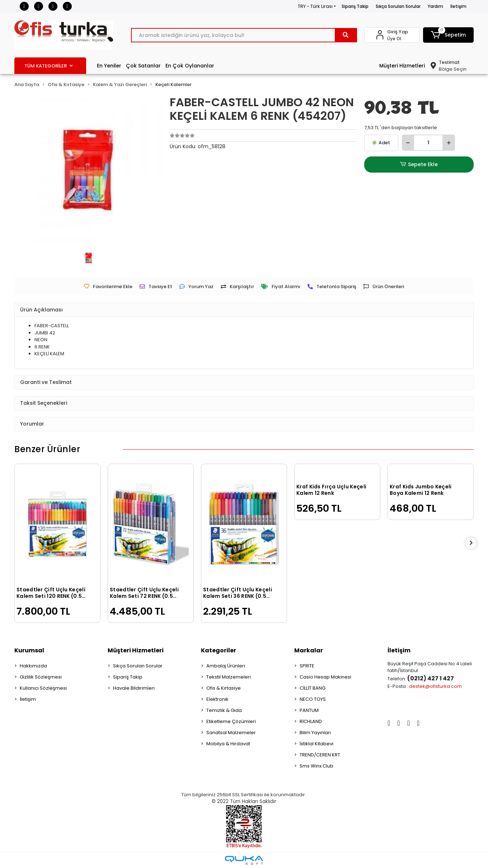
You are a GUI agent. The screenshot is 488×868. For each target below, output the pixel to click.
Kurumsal (29, 650)
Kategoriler (219, 650)
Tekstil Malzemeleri (229, 677)
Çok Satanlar (143, 66)
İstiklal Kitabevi (316, 744)
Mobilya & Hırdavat (228, 744)
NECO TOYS (313, 699)
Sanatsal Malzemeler (231, 733)
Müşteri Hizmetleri (402, 66)
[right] (474, 543)
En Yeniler (109, 66)
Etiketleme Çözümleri (231, 721)
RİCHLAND (311, 721)
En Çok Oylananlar (190, 66)
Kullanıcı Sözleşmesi (43, 688)
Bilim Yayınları (315, 733)
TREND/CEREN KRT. (320, 755)
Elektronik (217, 699)
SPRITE (307, 666)
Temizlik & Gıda (224, 710)
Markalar (309, 650)
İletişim (458, 6)
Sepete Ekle (419, 165)
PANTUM (309, 710)
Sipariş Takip (355, 6)
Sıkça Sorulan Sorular (398, 6)
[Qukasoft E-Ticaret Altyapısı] (244, 860)
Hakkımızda (33, 666)
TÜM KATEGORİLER (48, 66)
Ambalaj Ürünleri (226, 666)
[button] (449, 35)
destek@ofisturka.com (435, 686)
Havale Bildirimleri (134, 688)
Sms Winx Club (316, 766)
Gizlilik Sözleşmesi (41, 677)
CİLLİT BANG (313, 688)
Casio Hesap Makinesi (325, 677)
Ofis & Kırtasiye (224, 688)
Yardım (435, 6)
